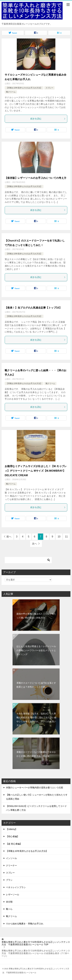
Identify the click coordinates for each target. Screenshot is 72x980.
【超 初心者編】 (14, 844)
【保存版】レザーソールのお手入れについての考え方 (36, 178)
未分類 (9, 902)
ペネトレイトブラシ (16, 887)
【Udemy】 (12, 829)
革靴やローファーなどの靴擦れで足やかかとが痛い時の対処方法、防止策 (36, 754)
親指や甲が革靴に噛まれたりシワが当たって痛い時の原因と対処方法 (36, 616)
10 (59, 537)
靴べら (9, 909)
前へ (9, 537)
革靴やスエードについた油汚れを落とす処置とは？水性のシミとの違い (36, 685)
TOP (36, 943)
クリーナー (11, 865)
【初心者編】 (13, 836)
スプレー (49, 88)
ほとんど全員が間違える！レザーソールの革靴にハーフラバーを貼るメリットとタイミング (36, 650)
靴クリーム (11, 92)
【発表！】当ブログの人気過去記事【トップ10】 (33, 308)
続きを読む (48, 119)
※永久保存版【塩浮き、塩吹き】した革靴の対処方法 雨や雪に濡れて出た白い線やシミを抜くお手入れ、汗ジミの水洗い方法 (37, 720)
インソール (11, 858)
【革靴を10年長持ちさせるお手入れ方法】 (24, 88)
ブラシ (9, 880)
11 (66, 537)
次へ (35, 544)
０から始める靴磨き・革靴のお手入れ (25, 924)
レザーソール (13, 895)
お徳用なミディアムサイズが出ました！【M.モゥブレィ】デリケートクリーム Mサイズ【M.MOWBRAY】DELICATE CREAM (36, 471)
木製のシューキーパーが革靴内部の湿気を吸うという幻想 (35, 788)
